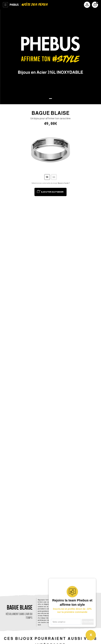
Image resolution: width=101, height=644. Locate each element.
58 (47, 177)
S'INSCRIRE (88, 622)
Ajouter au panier (52, 192)
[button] (50, 99)
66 (54, 177)
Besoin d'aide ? (64, 183)
